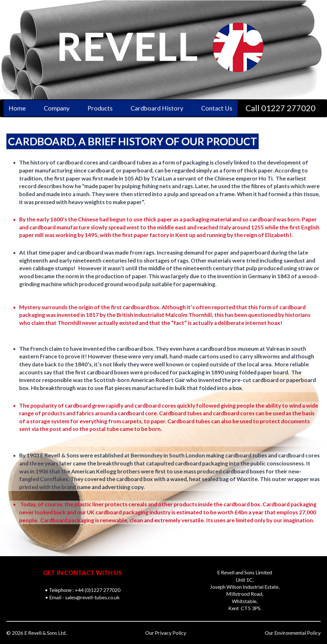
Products (100, 108)
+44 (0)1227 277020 (98, 590)
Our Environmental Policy (293, 633)
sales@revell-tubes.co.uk (92, 597)
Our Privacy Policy (166, 633)
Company (57, 108)
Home (17, 108)
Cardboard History (157, 108)
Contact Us (217, 108)
